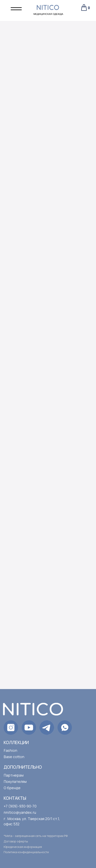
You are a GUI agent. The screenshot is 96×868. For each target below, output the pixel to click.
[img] (65, 728)
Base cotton (14, 757)
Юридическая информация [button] (23, 847)
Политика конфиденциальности (26, 852)
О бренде (12, 788)
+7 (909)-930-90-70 (20, 806)
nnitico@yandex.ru (20, 812)
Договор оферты (16, 841)
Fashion (10, 750)
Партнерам (14, 775)
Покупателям (15, 781)
